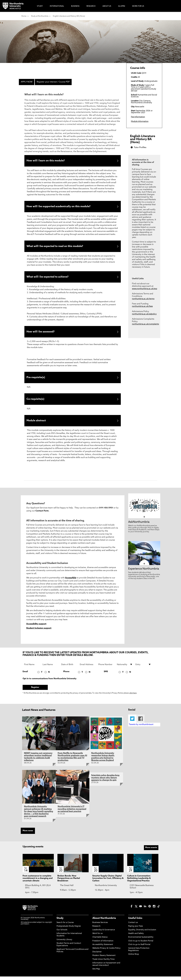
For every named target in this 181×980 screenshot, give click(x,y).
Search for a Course (65, 926)
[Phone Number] (106, 668)
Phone (66, 675)
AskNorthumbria (139, 525)
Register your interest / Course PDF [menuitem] (53, 82)
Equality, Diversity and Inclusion (142, 933)
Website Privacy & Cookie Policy (106, 952)
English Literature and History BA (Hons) (69, 16)
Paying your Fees (135, 930)
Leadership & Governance (104, 933)
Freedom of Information (103, 944)
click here (133, 697)
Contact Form (42, 514)
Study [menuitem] (40, 6)
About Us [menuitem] (107, 6)
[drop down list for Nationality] (125, 668)
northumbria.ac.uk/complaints (145, 324)
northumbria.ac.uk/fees (142, 306)
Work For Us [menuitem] (138, 6)
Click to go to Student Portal (141, 944)
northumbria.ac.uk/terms (143, 299)
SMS (106, 675)
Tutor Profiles (140, 148)
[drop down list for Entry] (143, 668)
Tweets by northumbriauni (141, 728)
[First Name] (32, 668)
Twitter (132, 722)
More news (28, 834)
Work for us (97, 937)
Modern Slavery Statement (104, 959)
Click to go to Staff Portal (139, 948)
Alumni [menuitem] (122, 6)
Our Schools (62, 933)
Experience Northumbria (144, 572)
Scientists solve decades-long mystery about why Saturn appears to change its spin (105, 781)
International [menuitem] (57, 6)
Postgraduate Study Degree (69, 930)
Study (60, 922)
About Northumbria (104, 922)
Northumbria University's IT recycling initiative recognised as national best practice (72, 812)
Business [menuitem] (75, 6)
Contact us (133, 926)
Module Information (140, 122)
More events (151, 851)
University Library (64, 943)
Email (25, 675)
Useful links (135, 922)
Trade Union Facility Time (103, 963)
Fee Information (138, 117)
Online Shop (134, 958)
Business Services (100, 926)
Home (24, 16)
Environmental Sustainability (141, 941)
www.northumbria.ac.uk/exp (145, 289)
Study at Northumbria (40, 16)
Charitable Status (100, 941)
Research (96, 930)
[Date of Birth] (69, 668)
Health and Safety (136, 937)
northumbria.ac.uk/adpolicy (144, 314)
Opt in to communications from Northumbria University (50, 682)
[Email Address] (88, 668)
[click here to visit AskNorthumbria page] (144, 520)
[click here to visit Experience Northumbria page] (144, 567)
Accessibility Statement (103, 948)
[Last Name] (50, 668)
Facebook (140, 722)
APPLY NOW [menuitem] (27, 82)
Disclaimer (97, 955)
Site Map (96, 973)
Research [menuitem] (91, 6)
